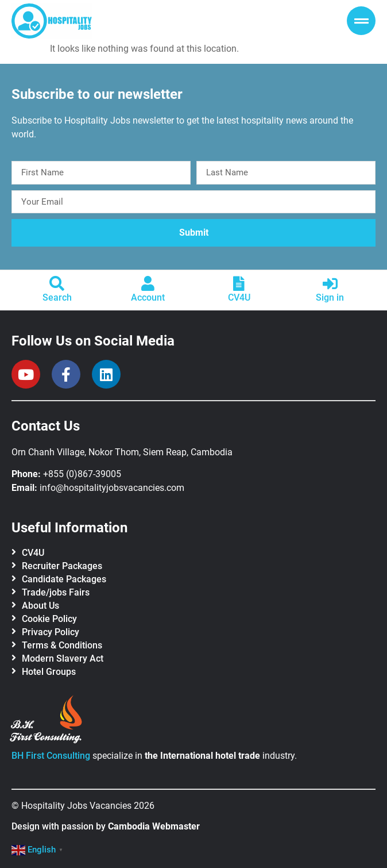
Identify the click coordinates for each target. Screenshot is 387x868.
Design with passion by (106, 826)
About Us (40, 606)
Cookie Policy (49, 619)
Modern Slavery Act (63, 658)
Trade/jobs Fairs (56, 592)
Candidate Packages (64, 579)
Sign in (330, 297)
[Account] (148, 283)
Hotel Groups (49, 672)
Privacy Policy (51, 632)
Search (57, 297)
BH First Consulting (51, 756)
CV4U (239, 297)
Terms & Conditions (62, 645)
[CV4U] (239, 283)
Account (148, 297)
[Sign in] (330, 283)
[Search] (57, 283)
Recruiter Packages (62, 566)
